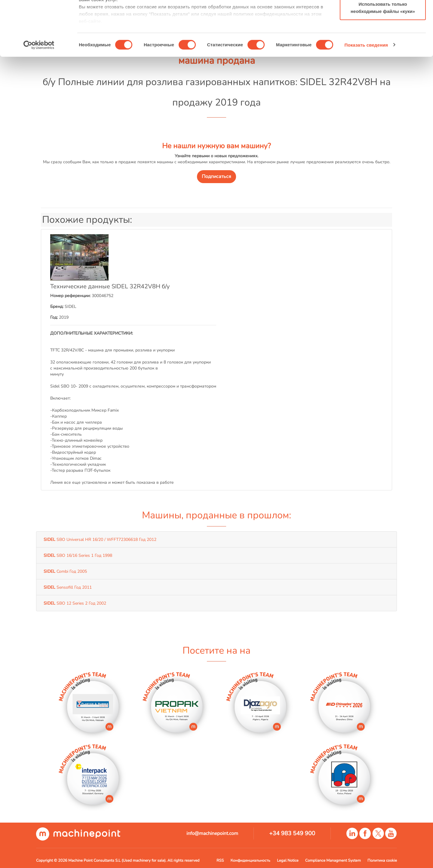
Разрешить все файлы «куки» (383, 16)
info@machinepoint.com (212, 833)
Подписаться (216, 176)
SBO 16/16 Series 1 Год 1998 (78, 555)
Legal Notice (288, 860)
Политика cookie (382, 860)
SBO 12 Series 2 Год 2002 (75, 603)
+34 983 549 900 (292, 833)
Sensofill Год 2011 (68, 587)
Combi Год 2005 (65, 571)
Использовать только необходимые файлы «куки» (383, 59)
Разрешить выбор (383, 36)
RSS (220, 860)
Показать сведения (366, 96)
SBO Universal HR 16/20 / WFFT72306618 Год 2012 (100, 539)
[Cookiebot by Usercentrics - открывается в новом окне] (39, 96)
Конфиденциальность (250, 860)
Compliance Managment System (333, 860)
